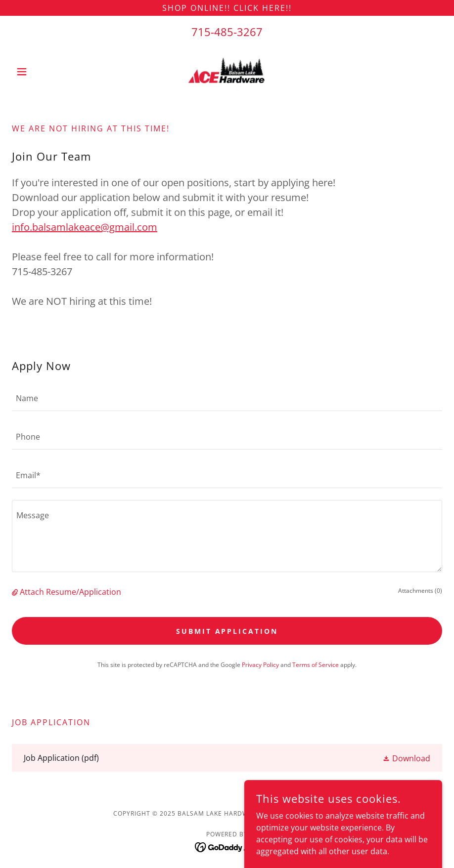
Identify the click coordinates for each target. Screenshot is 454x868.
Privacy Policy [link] (260, 665)
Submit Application (227, 631)
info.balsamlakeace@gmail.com (85, 227)
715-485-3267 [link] (227, 32)
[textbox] (227, 398)
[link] (227, 72)
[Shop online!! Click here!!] (227, 8)
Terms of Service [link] (316, 665)
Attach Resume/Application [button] (70, 592)
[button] (44, 72)
